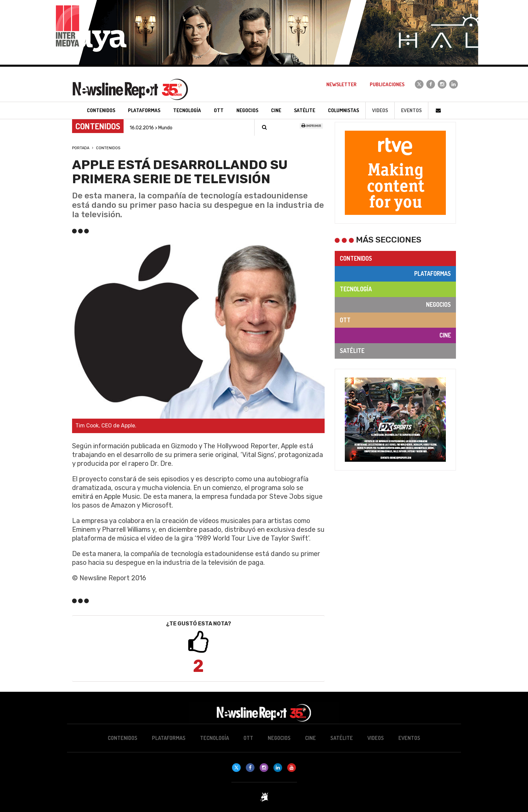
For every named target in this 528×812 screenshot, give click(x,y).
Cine (445, 335)
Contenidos (108, 148)
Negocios (438, 304)
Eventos (411, 110)
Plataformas (433, 273)
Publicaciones (387, 84)
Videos (380, 110)
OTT (345, 320)
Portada (81, 148)
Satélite (352, 351)
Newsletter (341, 84)
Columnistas (343, 110)
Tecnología (356, 289)
